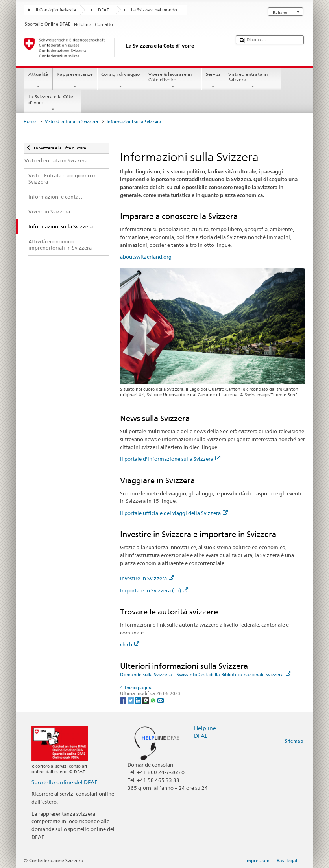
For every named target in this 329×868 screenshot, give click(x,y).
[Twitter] (131, 700)
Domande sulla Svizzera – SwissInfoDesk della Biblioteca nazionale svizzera (205, 674)
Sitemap (294, 741)
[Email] (161, 700)
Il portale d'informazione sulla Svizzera (170, 459)
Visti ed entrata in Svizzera (253, 81)
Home (30, 122)
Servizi (213, 81)
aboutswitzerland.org (146, 257)
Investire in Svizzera (147, 578)
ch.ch (130, 644)
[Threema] (146, 700)
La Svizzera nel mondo (154, 10)
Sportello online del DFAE (65, 782)
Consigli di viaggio (121, 81)
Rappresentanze (75, 81)
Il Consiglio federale (56, 10)
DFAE (104, 10)
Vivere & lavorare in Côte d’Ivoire (173, 81)
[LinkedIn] (139, 700)
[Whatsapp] (154, 700)
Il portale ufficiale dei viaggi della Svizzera (174, 513)
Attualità (38, 81)
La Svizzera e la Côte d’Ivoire (53, 103)
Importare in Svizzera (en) (154, 590)
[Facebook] (124, 700)
